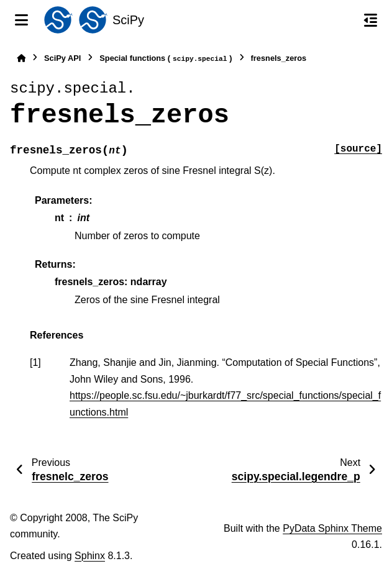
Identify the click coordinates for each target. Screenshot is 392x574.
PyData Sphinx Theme (332, 528)
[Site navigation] (21, 20)
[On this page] (371, 20)
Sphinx (90, 556)
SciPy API (62, 58)
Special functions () (166, 59)
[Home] (21, 58)
